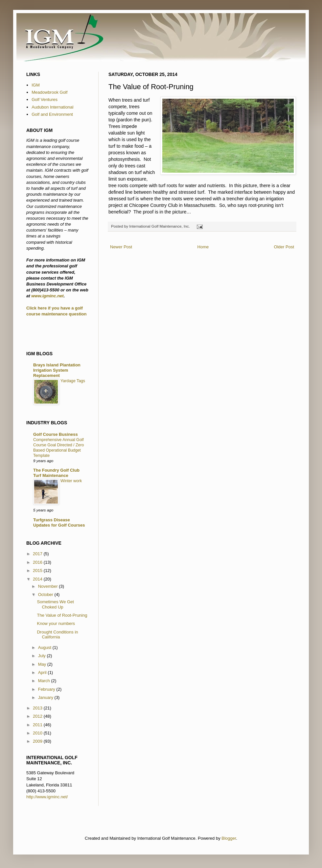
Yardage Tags (73, 381)
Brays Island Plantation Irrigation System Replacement (57, 370)
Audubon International (52, 107)
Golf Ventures (45, 99)
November (49, 586)
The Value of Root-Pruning (62, 615)
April (43, 672)
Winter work (71, 481)
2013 (38, 708)
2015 (38, 570)
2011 (38, 725)
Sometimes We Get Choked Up (55, 604)
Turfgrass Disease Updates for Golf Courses (59, 522)
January (46, 697)
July (43, 656)
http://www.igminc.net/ (47, 797)
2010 (38, 733)
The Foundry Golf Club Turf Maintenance (56, 473)
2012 (38, 716)
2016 (38, 562)
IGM (36, 85)
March (45, 681)
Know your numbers (56, 623)
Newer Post (121, 247)
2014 (38, 579)
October (46, 595)
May (43, 664)
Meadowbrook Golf (49, 92)
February (47, 689)
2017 (38, 554)
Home (203, 247)
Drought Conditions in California (57, 635)
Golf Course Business (56, 434)
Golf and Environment (52, 114)
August (45, 647)
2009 (38, 741)
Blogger (229, 838)
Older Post (284, 247)
